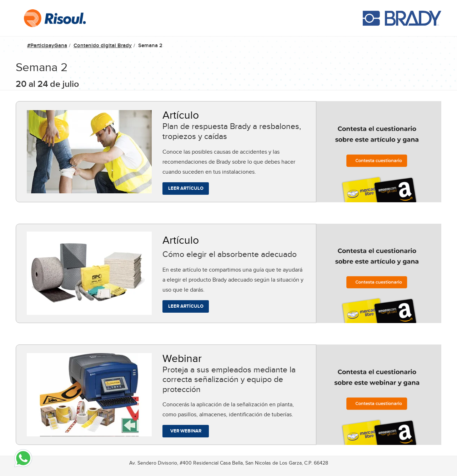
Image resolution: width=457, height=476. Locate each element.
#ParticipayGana (47, 45)
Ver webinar (186, 431)
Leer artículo (186, 188)
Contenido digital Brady (103, 45)
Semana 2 (150, 45)
